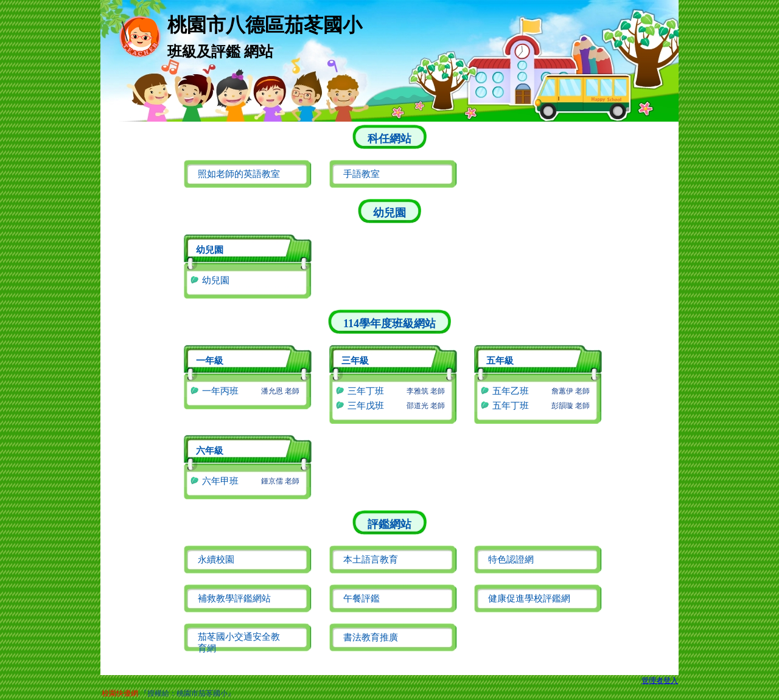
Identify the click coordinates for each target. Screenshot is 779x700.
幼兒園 (216, 280)
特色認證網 (511, 560)
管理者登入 (660, 681)
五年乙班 (511, 391)
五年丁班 (511, 406)
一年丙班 (220, 391)
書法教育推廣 (371, 637)
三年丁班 (366, 391)
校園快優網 (120, 693)
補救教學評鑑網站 (234, 598)
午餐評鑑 (362, 598)
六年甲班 (220, 481)
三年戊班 (366, 406)
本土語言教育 (371, 560)
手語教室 (362, 174)
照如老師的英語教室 (239, 174)
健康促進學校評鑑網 (529, 598)
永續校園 (216, 560)
